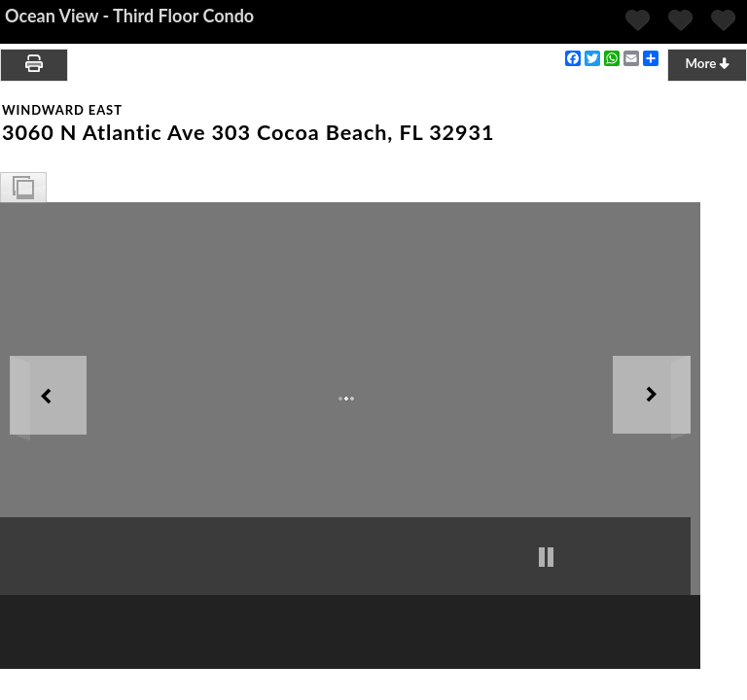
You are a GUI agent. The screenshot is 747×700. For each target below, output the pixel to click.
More (707, 63)
